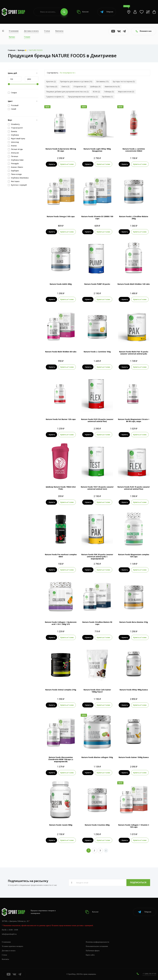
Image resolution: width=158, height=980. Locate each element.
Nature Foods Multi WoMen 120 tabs (134, 284)
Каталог (83, 12)
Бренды (12, 37)
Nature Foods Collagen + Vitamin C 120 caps (134, 826)
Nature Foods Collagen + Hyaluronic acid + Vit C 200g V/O (61, 623)
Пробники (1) (107, 97)
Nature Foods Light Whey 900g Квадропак (97, 150)
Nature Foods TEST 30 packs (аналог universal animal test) (97, 488)
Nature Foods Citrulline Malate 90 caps (97, 623)
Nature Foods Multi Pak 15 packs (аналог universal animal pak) (134, 353)
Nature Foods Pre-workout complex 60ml (61, 556)
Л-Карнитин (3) (80, 87)
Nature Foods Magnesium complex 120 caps (134, 556)
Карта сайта (90, 955)
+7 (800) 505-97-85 (149, 974)
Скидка (12, 93)
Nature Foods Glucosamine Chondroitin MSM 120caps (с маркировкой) (61, 759)
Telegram (107, 12)
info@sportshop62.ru (9, 934)
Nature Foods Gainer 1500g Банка (134, 757)
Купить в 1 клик (67, 164)
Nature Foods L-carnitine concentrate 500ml (134, 150)
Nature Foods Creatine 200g (97, 825)
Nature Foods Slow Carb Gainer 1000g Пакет (97, 691)
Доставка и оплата (31, 31)
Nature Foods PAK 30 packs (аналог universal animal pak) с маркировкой (97, 557)
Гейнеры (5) (109, 92)
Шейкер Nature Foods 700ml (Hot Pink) (61, 488)
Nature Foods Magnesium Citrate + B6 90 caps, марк (134, 420)
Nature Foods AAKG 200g (61, 284)
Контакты (59, 31)
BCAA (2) (96, 92)
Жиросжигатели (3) (126, 92)
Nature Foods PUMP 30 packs (97, 284)
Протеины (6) (52, 87)
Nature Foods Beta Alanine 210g (134, 622)
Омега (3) (65, 87)
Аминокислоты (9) (112, 87)
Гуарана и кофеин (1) (55, 97)
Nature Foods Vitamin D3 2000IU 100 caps (97, 217)
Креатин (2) (51, 81)
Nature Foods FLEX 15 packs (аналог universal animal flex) (134, 488)
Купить (51, 164)
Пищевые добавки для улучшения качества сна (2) (67, 92)
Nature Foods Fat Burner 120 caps (61, 419)
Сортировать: (53, 73)
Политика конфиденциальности (97, 942)
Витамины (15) (103, 81)
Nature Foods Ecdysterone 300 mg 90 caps (61, 150)
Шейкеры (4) (95, 87)
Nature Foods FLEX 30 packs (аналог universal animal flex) (97, 420)
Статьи (47, 31)
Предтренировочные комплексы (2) (83, 97)
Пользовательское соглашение (97, 946)
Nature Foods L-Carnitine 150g (97, 352)
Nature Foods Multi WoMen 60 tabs (61, 352)
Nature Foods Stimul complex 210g (61, 690)
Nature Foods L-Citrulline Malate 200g (134, 217)
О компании (14, 31)
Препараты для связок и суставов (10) (76, 81)
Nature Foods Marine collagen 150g (97, 757)
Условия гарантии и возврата (12, 946)
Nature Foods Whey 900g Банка (134, 690)
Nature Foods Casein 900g (61, 825)
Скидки (27, 37)
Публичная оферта (93, 951)
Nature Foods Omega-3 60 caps (61, 216)
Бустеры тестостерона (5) (124, 81)
